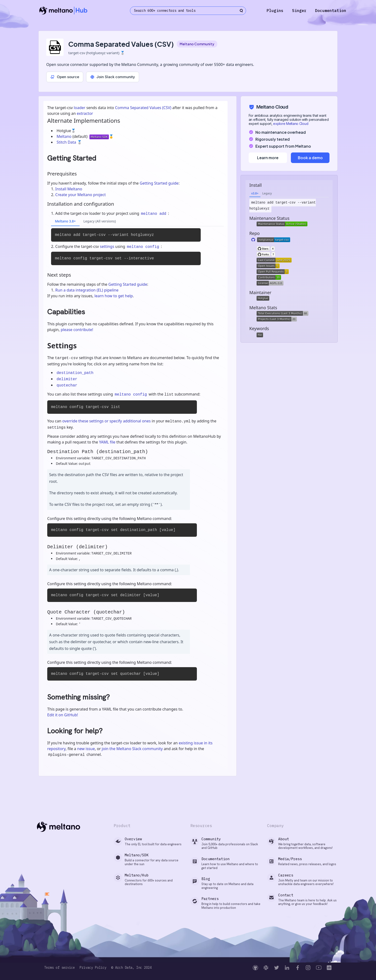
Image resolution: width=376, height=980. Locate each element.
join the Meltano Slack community (132, 749)
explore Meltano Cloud (291, 124)
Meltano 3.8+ (65, 221)
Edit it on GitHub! (63, 715)
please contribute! (77, 330)
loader (80, 108)
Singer (299, 11)
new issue (86, 749)
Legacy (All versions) (100, 221)
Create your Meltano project (81, 195)
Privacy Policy (93, 968)
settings (107, 246)
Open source (65, 77)
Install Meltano (69, 189)
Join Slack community (113, 77)
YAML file (107, 442)
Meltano (65, 136)
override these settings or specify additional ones (107, 421)
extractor (85, 113)
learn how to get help (114, 296)
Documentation (331, 11)
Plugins (275, 11)
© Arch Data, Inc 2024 (131, 968)
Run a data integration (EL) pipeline (87, 290)
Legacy (267, 193)
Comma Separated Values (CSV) (143, 108)
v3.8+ (255, 193)
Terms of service (59, 968)
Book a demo (310, 158)
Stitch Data (67, 142)
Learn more (268, 158)
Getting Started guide (159, 183)
